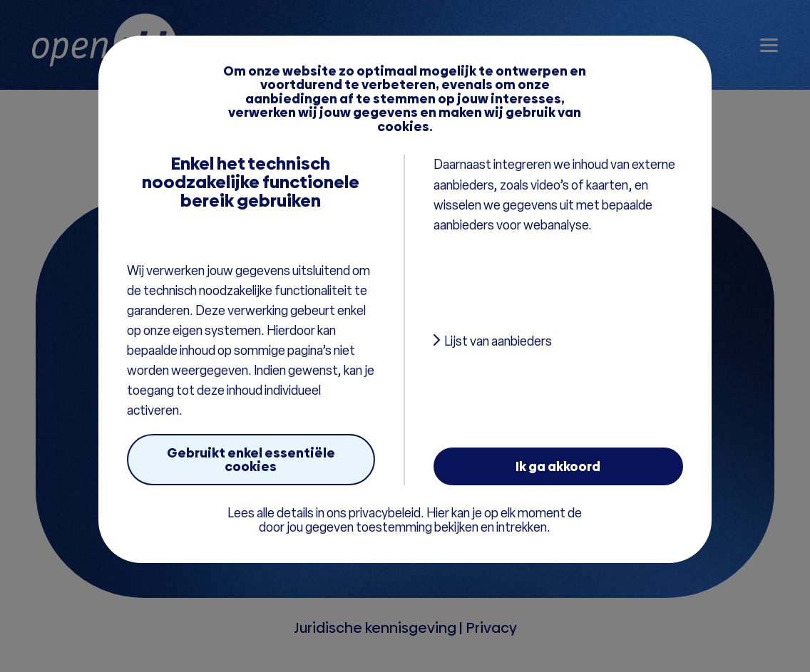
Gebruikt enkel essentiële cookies (251, 460)
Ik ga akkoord (558, 466)
